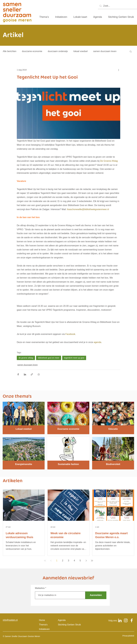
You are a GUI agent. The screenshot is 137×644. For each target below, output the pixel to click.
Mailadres (40, 588)
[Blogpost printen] (39, 374)
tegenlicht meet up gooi (74, 358)
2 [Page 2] (63, 561)
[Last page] (92, 561)
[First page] (45, 561)
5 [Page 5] (80, 561)
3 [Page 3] (69, 561)
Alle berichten (10, 51)
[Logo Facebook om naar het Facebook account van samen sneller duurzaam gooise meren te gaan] (132, 620)
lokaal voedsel (80, 51)
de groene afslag (26, 358)
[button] (131, 51)
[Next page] (86, 561)
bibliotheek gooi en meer (49, 358)
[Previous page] (51, 561)
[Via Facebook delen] (18, 374)
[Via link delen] (32, 374)
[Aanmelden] (96, 595)
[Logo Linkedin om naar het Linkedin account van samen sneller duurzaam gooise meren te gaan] (120, 620)
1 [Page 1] (57, 561)
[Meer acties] (119, 70)
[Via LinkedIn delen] (25, 374)
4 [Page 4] (74, 561)
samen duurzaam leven (105, 51)
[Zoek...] (117, 6)
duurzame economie (32, 51)
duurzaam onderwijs (58, 51)
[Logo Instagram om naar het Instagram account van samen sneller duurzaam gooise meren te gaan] (126, 620)
